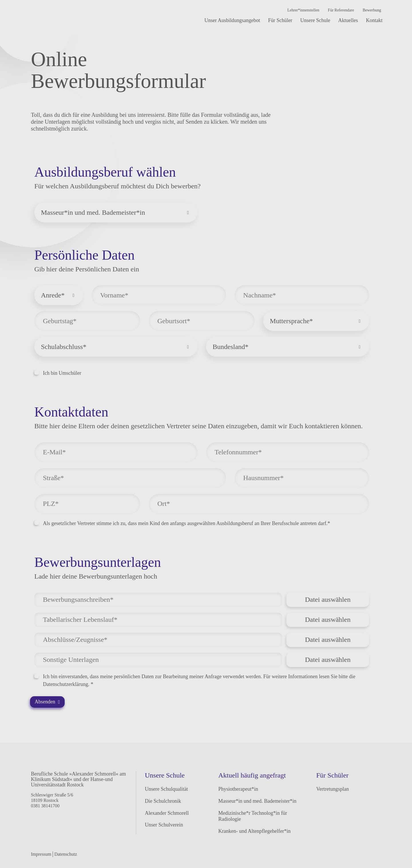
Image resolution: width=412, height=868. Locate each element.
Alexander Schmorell (167, 813)
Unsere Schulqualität (166, 789)
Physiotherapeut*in (238, 789)
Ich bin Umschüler (58, 373)
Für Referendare (341, 10)
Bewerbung (372, 10)
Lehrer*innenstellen (303, 10)
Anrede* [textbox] (53, 295)
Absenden (47, 702)
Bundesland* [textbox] (230, 347)
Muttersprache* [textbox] (291, 321)
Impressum (41, 854)
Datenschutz (66, 854)
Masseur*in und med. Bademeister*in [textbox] (93, 212)
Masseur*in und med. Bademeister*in (257, 801)
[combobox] (116, 212)
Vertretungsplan (332, 789)
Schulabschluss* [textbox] (64, 347)
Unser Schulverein (164, 825)
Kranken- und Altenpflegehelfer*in (254, 831)
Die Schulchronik (163, 801)
